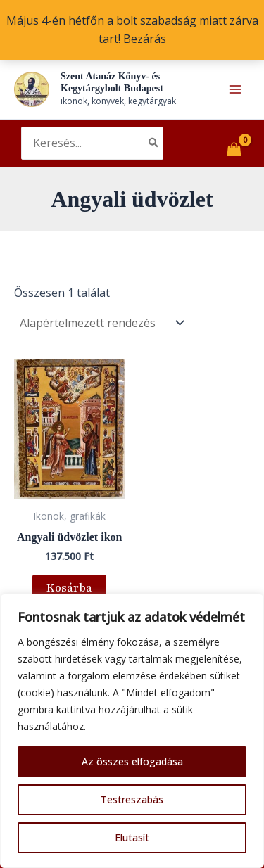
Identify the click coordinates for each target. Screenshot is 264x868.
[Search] (154, 143)
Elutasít (132, 837)
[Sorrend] (101, 323)
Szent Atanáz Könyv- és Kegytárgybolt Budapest (112, 82)
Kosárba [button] (69, 588)
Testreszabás (132, 799)
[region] (132, 731)
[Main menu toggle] (235, 89)
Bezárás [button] (145, 39)
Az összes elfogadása (132, 761)
